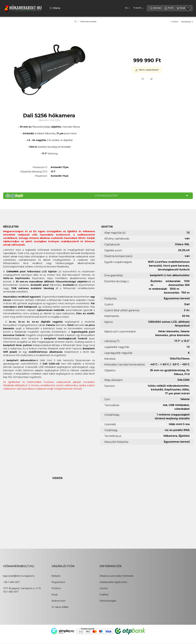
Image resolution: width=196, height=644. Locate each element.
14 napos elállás (60, 607)
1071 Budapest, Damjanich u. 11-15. (22, 588)
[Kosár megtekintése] (183, 8)
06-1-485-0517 (11, 592)
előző (175, 22)
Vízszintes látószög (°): (34, 172)
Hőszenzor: (40, 167)
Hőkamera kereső (88, 22)
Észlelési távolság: (117, 281)
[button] (55, 8)
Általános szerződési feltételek (116, 576)
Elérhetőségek (108, 601)
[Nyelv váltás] (127, 8)
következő (187, 22)
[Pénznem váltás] (138, 8)
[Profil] (169, 8)
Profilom (56, 588)
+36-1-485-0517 (11, 582)
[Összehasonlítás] (151, 79)
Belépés (56, 576)
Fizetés (104, 588)
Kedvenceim (59, 601)
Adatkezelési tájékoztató (113, 582)
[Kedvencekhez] (143, 79)
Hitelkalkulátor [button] (106, 196)
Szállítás (104, 595)
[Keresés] (156, 8)
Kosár (55, 595)
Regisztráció (58, 582)
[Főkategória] (76, 22)
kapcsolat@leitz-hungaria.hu (19, 576)
